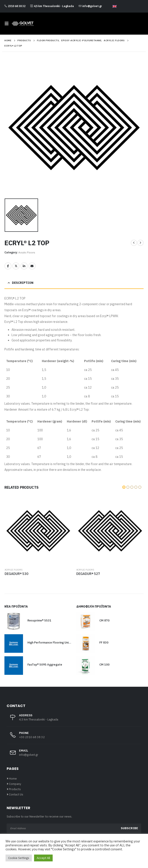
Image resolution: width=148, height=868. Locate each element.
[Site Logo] (23, 24)
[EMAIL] (74, 755)
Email (32, 266)
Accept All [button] (43, 858)
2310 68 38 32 (15, 6)
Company (15, 784)
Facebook (8, 266)
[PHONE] (74, 737)
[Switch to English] (115, 6)
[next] (140, 243)
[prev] (134, 243)
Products (15, 789)
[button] (8, 24)
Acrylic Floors (27, 252)
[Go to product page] (38, 531)
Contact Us (16, 794)
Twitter (16, 266)
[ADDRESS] (74, 720)
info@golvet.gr (90, 6)
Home (13, 779)
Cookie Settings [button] (19, 858)
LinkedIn (24, 266)
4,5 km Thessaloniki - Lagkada (52, 6)
